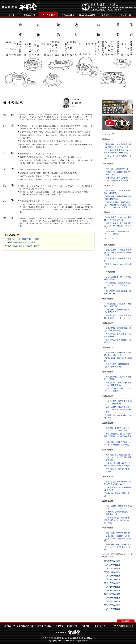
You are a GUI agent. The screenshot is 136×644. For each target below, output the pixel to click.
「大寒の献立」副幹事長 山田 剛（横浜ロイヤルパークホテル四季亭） (117, 539)
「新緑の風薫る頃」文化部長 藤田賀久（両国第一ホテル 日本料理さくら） (118, 436)
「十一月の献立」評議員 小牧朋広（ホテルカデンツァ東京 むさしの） (118, 285)
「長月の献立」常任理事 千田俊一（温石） (23, 239)
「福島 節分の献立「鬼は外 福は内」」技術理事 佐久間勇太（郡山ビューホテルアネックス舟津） (118, 205)
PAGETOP (126, 621)
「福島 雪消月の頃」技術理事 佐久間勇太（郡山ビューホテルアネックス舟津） (118, 520)
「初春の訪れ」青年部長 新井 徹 (117, 533)
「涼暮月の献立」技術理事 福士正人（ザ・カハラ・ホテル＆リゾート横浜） (118, 410)
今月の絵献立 (49, 15)
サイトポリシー (87, 626)
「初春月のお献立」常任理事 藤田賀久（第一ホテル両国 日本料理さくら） (118, 226)
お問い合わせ (101, 626)
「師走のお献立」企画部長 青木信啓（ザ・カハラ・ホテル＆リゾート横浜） (118, 253)
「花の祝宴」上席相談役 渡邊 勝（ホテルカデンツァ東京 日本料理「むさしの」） (118, 457)
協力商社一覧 (72, 626)
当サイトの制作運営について (123, 626)
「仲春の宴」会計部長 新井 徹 (116, 169)
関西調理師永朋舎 (20, 7)
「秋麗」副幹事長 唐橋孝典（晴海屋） (22, 242)
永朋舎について (9, 626)
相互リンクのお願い (45, 626)
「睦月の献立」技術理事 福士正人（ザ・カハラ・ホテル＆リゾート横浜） (118, 547)
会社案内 (60, 626)
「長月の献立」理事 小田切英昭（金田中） (23, 246)
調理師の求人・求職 (27, 626)
